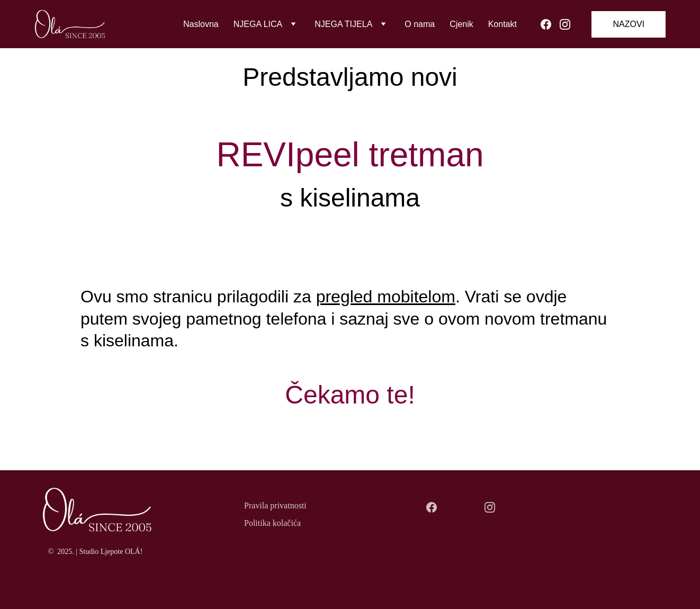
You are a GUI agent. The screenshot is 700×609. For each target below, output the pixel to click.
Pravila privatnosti (275, 505)
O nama (420, 24)
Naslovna (201, 24)
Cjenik (461, 24)
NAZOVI (629, 24)
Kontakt (502, 24)
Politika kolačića (272, 523)
